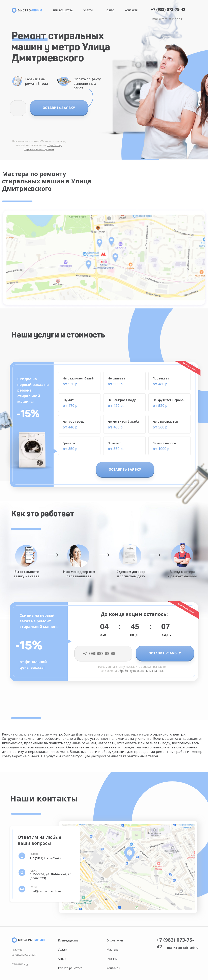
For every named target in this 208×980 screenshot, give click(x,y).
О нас (110, 10)
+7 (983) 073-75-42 (168, 9)
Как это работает (70, 968)
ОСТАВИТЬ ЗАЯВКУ (59, 108)
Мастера (113, 949)
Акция (62, 959)
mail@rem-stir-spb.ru (168, 19)
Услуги (88, 10)
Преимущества (63, 10)
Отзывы (112, 959)
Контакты (131, 10)
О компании (115, 940)
